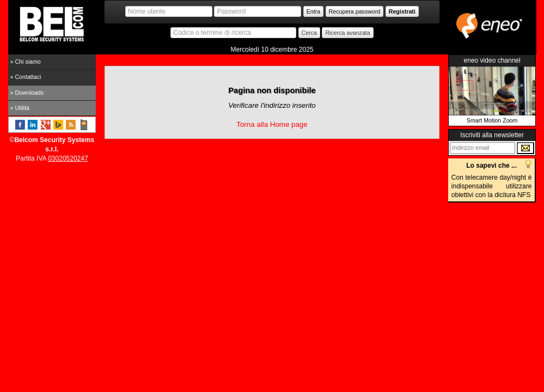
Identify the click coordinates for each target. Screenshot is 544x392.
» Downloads (27, 93)
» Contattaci (26, 77)
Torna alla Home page (272, 124)
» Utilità (20, 108)
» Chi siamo (26, 62)
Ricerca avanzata (347, 33)
